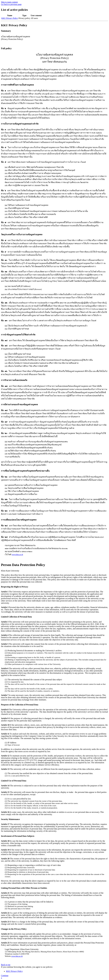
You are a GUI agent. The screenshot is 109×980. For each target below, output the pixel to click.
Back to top (6, 965)
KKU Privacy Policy (10, 18)
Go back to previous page (11, 4)
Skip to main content (9, 2)
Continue (5, 976)
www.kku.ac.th (17, 555)
